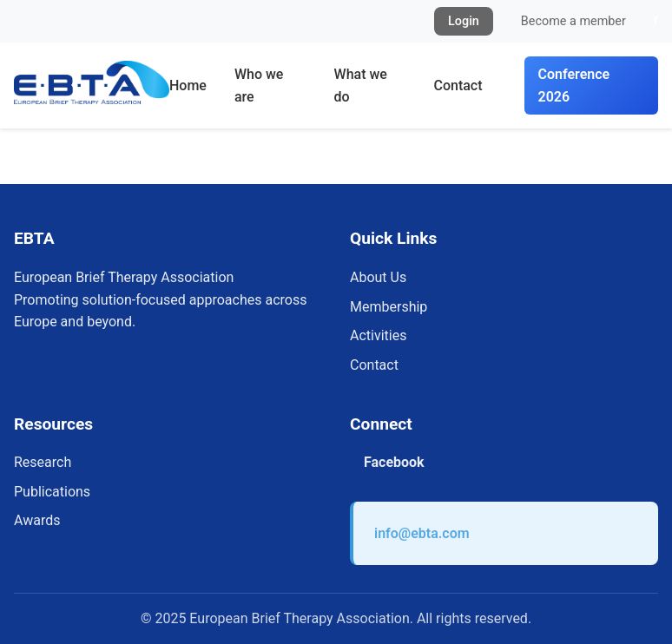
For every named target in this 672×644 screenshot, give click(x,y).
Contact (458, 85)
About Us (378, 277)
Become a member (573, 21)
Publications (52, 492)
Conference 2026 (574, 85)
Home (188, 85)
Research (43, 462)
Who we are (259, 85)
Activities (378, 335)
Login (464, 21)
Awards (37, 520)
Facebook (394, 462)
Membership (389, 307)
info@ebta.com (422, 533)
